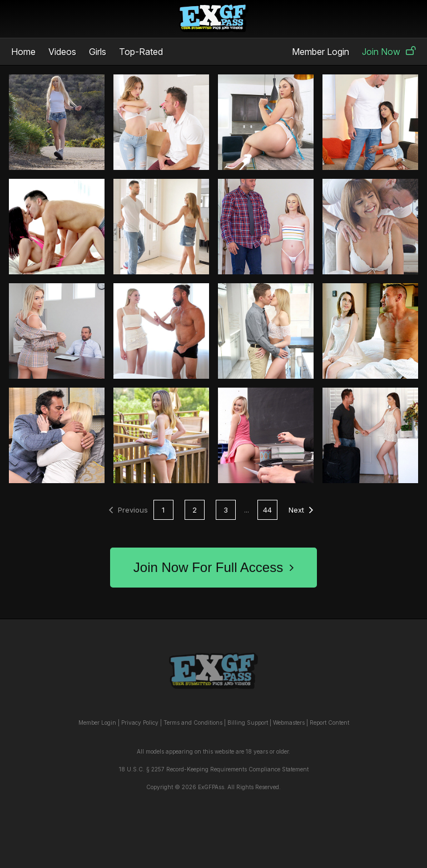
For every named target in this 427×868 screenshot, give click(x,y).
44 (267, 510)
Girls (98, 52)
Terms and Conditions (193, 723)
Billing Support (248, 723)
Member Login (321, 52)
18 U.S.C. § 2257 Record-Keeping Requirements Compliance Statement (214, 769)
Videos (62, 52)
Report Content (329, 723)
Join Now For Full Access (213, 567)
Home (23, 52)
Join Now (389, 52)
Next (301, 510)
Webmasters (289, 723)
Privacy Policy (140, 723)
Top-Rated (141, 52)
